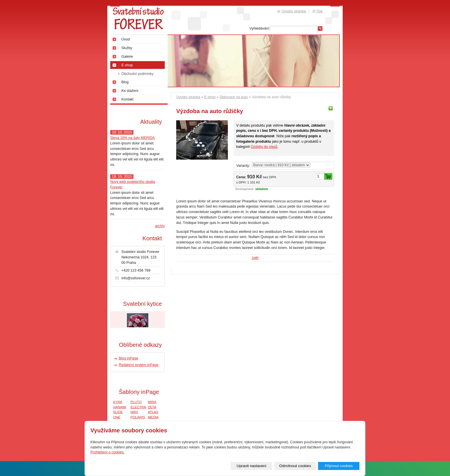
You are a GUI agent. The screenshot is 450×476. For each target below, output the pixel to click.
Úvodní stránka (188, 97)
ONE (117, 417)
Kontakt (127, 99)
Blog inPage (128, 358)
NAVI (134, 412)
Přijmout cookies (339, 466)
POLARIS (138, 417)
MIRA (152, 402)
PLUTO (136, 402)
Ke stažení (130, 91)
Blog (125, 82)
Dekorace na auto (234, 97)
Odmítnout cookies (295, 466)
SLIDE (118, 412)
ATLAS (153, 412)
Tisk (319, 11)
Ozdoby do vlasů (264, 147)
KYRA (118, 402)
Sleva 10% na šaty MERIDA (132, 138)
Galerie (127, 57)
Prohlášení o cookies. (107, 452)
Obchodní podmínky (137, 74)
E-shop (210, 97)
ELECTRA (138, 407)
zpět (255, 258)
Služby (127, 48)
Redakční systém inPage (139, 365)
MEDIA (153, 417)
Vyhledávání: (260, 28)
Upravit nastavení (252, 466)
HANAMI (120, 407)
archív (160, 226)
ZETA (152, 407)
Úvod (126, 39)
